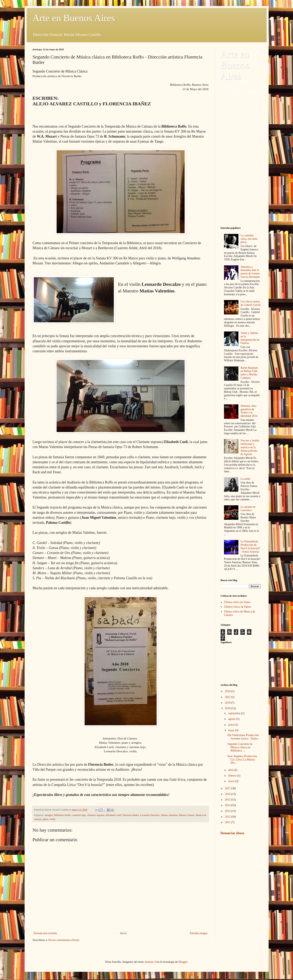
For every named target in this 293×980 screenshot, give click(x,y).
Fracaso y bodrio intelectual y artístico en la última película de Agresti (250, 447)
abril (231, 770)
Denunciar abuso (232, 833)
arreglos (49, 815)
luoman (149, 962)
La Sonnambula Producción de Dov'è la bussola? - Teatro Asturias (250, 546)
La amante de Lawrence (248, 509)
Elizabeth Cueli (113, 815)
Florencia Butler (131, 815)
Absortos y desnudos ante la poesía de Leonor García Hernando (250, 272)
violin (52, 819)
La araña (245, 479)
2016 (228, 794)
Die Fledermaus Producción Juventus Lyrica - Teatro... (243, 737)
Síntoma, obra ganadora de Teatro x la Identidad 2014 (249, 411)
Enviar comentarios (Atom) (64, 940)
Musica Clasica (187, 815)
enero (232, 781)
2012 (228, 817)
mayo (232, 730)
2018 (228, 708)
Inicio (123, 933)
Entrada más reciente (45, 933)
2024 (228, 691)
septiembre (235, 713)
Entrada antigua (199, 933)
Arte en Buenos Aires (74, 18)
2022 (228, 697)
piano (45, 819)
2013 (228, 811)
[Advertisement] (241, 160)
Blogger (183, 962)
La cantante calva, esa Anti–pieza (249, 239)
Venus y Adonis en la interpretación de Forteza (250, 338)
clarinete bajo (79, 815)
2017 (228, 788)
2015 (228, 800)
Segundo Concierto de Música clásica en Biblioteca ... (240, 747)
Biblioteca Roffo (63, 815)
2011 (228, 822)
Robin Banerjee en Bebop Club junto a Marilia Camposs (249, 373)
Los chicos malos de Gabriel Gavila (251, 303)
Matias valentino (169, 815)
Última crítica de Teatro (237, 602)
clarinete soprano (96, 815)
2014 (228, 805)
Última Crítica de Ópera (237, 607)
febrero (233, 776)
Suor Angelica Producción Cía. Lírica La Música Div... (242, 760)
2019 (228, 703)
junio (231, 725)
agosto (232, 719)
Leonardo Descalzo (150, 815)
